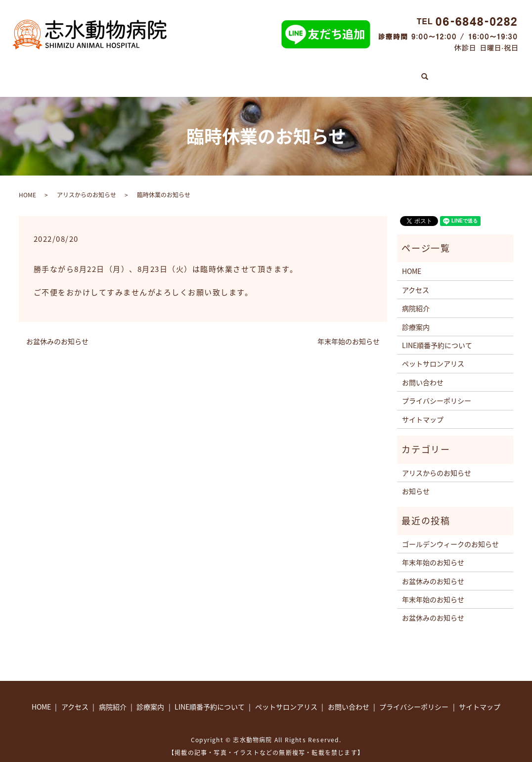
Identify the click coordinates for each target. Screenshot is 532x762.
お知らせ (416, 481)
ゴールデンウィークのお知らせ (450, 534)
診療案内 (128, 72)
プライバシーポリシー (437, 391)
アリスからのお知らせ (87, 184)
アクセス (429, 72)
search (471, 69)
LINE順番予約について (259, 72)
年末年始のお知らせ (349, 331)
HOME (78, 72)
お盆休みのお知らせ (57, 331)
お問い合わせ (423, 372)
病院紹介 (180, 72)
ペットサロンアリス (358, 72)
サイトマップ (423, 409)
